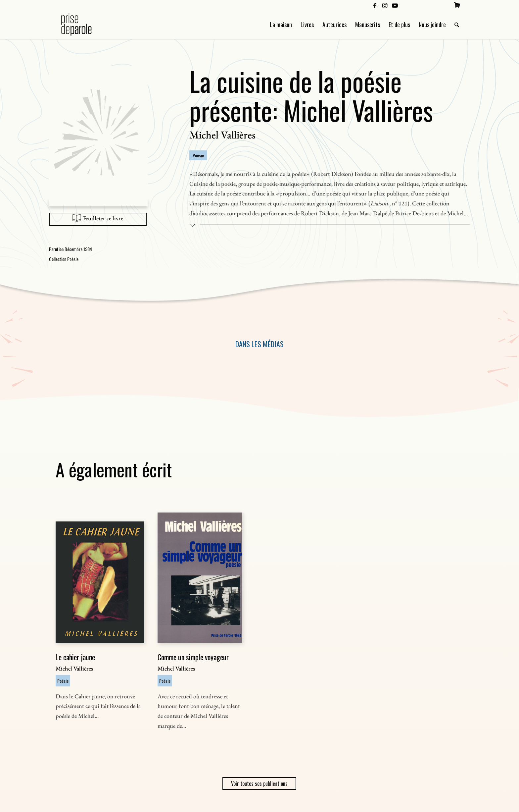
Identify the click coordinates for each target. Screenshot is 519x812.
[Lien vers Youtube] (395, 5)
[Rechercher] (457, 25)
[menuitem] (457, 5)
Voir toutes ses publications (259, 784)
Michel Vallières (222, 135)
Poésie (198, 155)
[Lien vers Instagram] (385, 5)
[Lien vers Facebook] (375, 5)
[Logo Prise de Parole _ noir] (84, 25)
